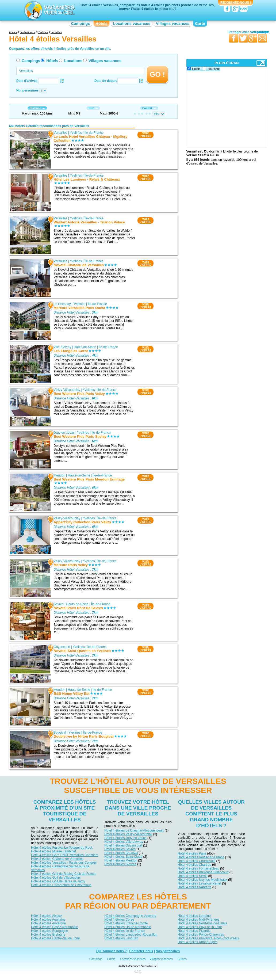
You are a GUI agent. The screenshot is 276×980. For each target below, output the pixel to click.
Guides (182, 959)
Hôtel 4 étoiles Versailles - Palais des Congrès (64, 863)
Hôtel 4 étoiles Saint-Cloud (123, 857)
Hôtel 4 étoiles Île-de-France (124, 931)
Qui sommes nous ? (112, 951)
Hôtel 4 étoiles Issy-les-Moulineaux (202, 880)
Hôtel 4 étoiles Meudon (121, 860)
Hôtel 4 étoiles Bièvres (120, 864)
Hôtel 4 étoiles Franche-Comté (126, 923)
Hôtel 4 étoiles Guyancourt (123, 845)
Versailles (60, 133)
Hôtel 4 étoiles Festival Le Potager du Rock (62, 848)
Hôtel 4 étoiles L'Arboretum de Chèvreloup (61, 885)
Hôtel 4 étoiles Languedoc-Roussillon (131, 935)
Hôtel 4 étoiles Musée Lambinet (53, 851)
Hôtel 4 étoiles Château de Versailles (57, 859)
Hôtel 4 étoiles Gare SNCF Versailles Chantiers (65, 855)
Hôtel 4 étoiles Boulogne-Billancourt (203, 872)
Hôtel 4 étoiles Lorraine (194, 916)
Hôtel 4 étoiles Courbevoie (196, 861)
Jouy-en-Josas (64, 433)
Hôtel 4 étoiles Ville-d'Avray (124, 842)
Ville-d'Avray (62, 347)
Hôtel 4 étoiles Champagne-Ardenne (130, 916)
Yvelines (76, 133)
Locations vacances (132, 24)
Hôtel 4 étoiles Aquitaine (48, 920)
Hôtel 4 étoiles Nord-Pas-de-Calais (202, 923)
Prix (93, 108)
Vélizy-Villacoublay (67, 390)
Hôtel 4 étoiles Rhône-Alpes (198, 942)
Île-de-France (94, 133)
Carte (200, 24)
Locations (73, 61)
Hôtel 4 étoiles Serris (192, 876)
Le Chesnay (62, 304)
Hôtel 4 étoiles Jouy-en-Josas (125, 838)
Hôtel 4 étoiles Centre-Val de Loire (55, 938)
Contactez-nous (141, 951)
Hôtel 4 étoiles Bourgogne (49, 931)
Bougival (60, 733)
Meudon (59, 475)
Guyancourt (62, 647)
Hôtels (101, 24)
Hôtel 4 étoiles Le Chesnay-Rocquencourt (134, 830)
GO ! (157, 74)
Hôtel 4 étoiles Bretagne (48, 935)
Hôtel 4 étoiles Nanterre (194, 887)
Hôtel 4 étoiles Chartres (194, 865)
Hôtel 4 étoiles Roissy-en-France (201, 857)
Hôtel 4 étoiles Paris (192, 853)
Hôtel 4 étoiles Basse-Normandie (54, 927)
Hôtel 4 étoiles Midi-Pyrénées (198, 920)
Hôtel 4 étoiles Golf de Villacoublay (56, 878)
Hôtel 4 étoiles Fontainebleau (198, 868)
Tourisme (214, 69)
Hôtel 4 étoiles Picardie (194, 931)
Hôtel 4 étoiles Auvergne (48, 923)
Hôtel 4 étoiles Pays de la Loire (200, 927)
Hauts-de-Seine (85, 347)
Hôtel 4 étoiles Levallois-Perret (199, 883)
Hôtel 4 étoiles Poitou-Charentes (201, 935)
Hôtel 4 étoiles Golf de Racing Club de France (64, 874)
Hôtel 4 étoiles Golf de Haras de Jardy (58, 881)
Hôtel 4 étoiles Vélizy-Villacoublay (128, 834)
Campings (80, 24)
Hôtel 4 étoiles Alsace (46, 916)
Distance (37, 108)
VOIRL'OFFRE (145, 135)
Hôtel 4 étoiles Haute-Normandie (128, 927)
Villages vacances (173, 24)
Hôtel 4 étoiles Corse (119, 920)
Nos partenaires (168, 951)
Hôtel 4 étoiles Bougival (121, 853)
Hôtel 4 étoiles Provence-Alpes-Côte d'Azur (208, 938)
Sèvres (58, 604)
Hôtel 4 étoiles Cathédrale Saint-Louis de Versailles (60, 868)
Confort (149, 108)
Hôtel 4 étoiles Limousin (121, 938)
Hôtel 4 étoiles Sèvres (120, 849)
